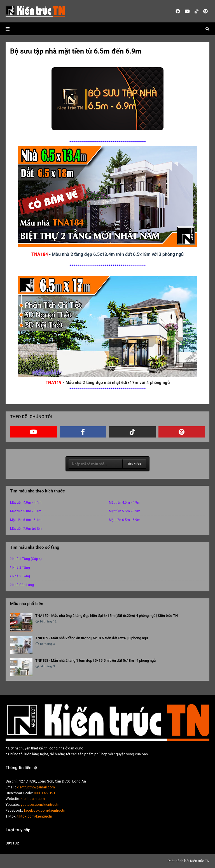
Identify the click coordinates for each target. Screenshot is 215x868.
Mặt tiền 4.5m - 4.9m (125, 503)
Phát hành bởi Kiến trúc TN (189, 861)
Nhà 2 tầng (21, 568)
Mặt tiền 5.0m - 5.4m (26, 511)
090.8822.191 (45, 793)
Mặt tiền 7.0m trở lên (26, 529)
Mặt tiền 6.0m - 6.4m (26, 520)
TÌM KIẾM (134, 464)
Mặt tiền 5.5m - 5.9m (125, 511)
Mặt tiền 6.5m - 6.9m (125, 520)
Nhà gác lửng (23, 585)
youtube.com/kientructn (40, 805)
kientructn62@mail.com (36, 787)
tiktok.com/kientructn (35, 816)
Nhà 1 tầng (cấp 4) (27, 559)
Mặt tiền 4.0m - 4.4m (26, 503)
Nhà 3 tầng (21, 576)
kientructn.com (33, 799)
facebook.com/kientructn (45, 810)
